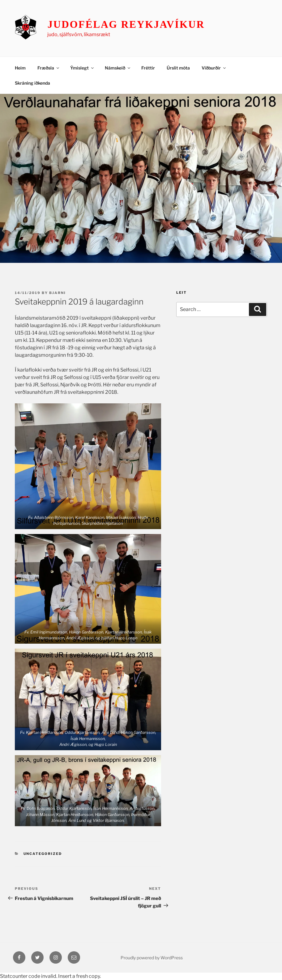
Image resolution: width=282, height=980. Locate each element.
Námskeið (118, 68)
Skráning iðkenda (32, 83)
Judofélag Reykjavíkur (126, 24)
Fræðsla (49, 68)
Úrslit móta (178, 68)
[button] (88, 466)
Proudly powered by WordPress (152, 958)
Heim (20, 68)
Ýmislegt (82, 68)
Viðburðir (214, 68)
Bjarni (58, 293)
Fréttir (148, 68)
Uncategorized (43, 854)
